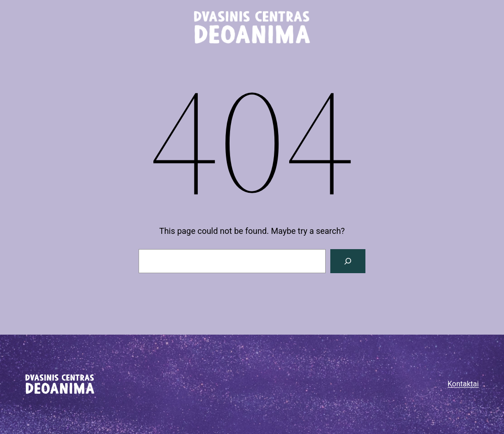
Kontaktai (463, 384)
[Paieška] (348, 261)
